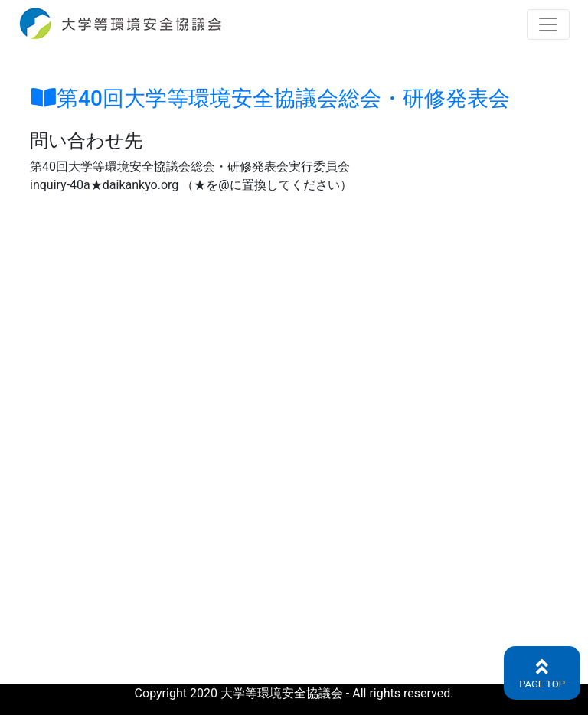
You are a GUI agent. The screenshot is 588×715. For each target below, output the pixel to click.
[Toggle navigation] (548, 24)
